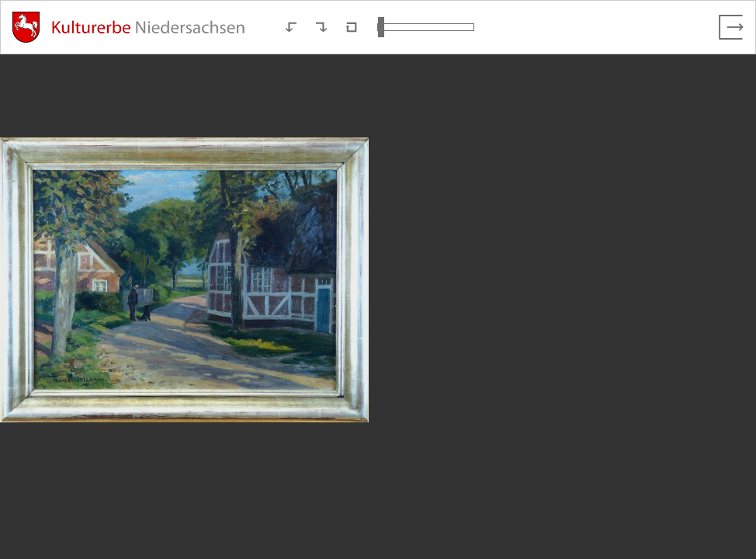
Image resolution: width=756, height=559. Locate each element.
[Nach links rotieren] (291, 27)
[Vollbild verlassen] (731, 27)
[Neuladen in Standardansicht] (352, 27)
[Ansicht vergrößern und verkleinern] (426, 27)
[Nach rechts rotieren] (321, 27)
